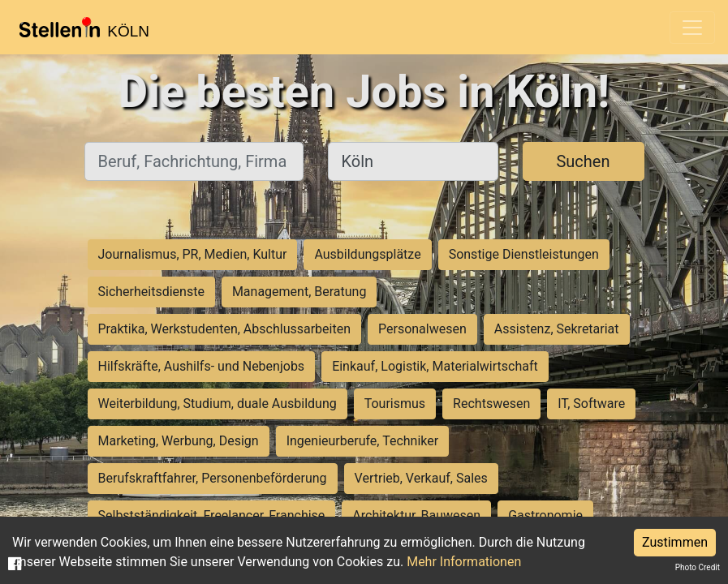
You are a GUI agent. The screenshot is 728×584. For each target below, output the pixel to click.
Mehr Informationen (464, 562)
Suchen (583, 161)
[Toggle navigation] (692, 28)
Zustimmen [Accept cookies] (675, 542)
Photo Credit (698, 567)
